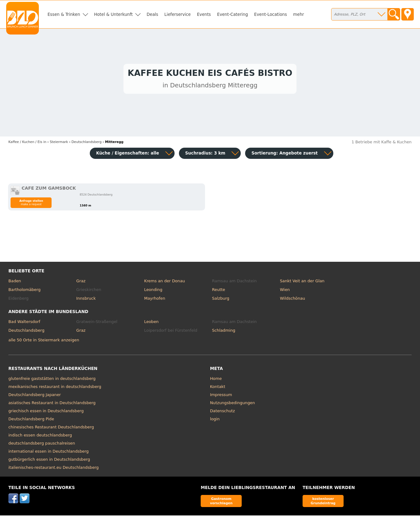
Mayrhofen (155, 300)
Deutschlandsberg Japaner (35, 396)
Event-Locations (271, 14)
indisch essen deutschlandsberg (40, 437)
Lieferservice (178, 14)
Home (216, 380)
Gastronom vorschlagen (221, 502)
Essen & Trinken (64, 14)
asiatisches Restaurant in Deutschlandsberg (52, 404)
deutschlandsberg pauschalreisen (42, 445)
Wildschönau (292, 300)
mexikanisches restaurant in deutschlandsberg (55, 388)
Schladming (224, 332)
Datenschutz (222, 412)
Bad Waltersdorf (24, 323)
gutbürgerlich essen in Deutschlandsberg (49, 461)
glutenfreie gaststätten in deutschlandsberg (52, 380)
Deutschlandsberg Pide (31, 420)
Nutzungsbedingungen (233, 404)
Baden (15, 282)
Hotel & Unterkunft (113, 14)
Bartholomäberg (25, 291)
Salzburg (221, 300)
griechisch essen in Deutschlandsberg (46, 412)
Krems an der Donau (164, 282)
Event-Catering (233, 14)
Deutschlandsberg (26, 332)
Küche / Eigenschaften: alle (128, 155)
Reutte (218, 291)
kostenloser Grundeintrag (323, 502)
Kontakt (218, 388)
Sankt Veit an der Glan (302, 282)
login (215, 420)
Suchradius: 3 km (205, 155)
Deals (152, 14)
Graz (81, 282)
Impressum (221, 396)
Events (204, 14)
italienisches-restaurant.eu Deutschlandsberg (54, 469)
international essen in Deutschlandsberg (48, 453)
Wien (285, 291)
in (27, 143)
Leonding (153, 291)
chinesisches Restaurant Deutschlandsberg (51, 429)
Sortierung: (284, 155)
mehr (299, 14)
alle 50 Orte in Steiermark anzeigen (44, 341)
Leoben (151, 323)
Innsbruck (86, 300)
